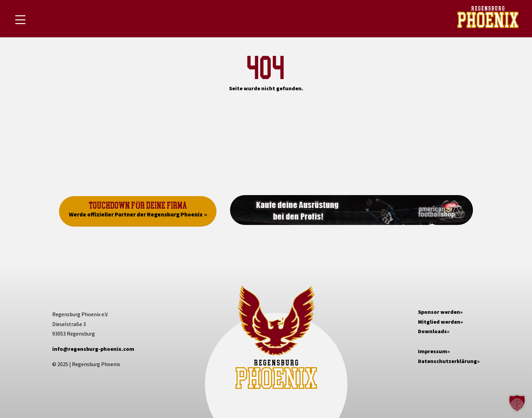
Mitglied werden (439, 322)
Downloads (432, 331)
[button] (517, 403)
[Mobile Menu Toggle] (20, 20)
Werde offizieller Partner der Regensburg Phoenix (136, 214)
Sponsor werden (439, 312)
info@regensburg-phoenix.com (93, 349)
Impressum (433, 351)
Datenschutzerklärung (448, 361)
